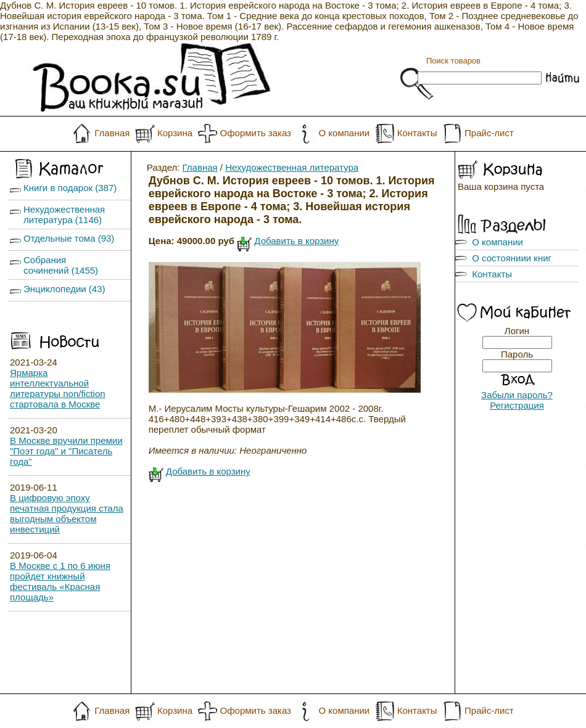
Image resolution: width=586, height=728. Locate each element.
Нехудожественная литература (292, 167)
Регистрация (517, 405)
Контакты (417, 133)
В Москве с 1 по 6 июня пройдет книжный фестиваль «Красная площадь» (60, 581)
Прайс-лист (489, 133)
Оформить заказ (256, 133)
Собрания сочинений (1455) (61, 265)
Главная (112, 133)
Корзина (175, 133)
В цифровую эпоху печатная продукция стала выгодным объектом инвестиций (67, 513)
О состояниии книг (512, 258)
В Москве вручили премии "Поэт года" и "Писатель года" (66, 451)
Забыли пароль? (517, 395)
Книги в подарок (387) (70, 188)
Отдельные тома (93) (69, 238)
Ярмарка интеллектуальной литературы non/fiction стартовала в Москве (58, 388)
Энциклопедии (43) (64, 289)
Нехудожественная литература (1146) (64, 215)
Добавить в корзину (296, 241)
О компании (344, 133)
